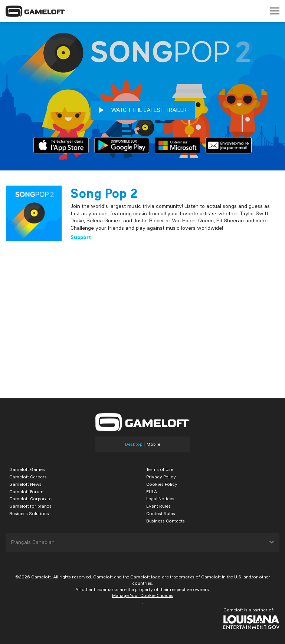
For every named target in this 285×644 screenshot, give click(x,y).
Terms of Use (160, 469)
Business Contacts (166, 521)
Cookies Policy (162, 484)
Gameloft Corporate (30, 499)
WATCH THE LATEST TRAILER (143, 110)
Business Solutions (29, 513)
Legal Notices (160, 499)
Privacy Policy (161, 477)
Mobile (153, 444)
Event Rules (158, 506)
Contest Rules (161, 513)
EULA (152, 492)
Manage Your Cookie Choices (143, 595)
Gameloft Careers (28, 477)
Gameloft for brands (30, 506)
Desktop (134, 444)
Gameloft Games (27, 469)
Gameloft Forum (26, 492)
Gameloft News (25, 484)
